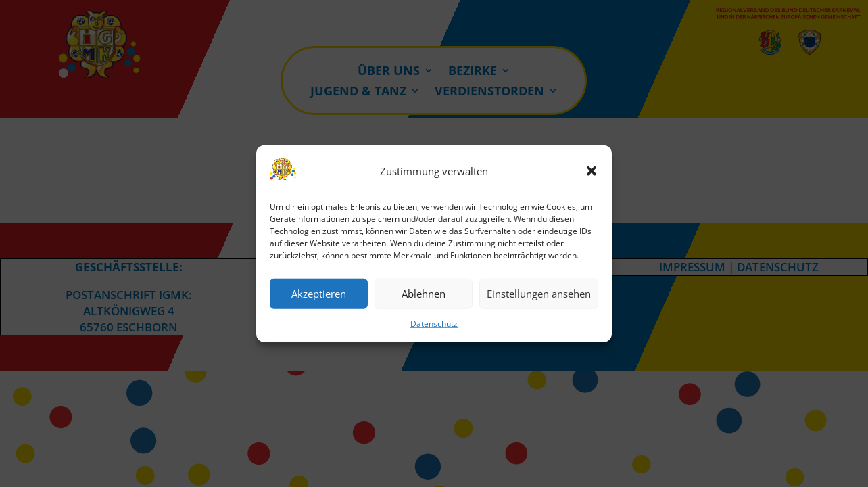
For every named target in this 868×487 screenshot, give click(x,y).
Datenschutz (434, 324)
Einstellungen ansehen (539, 294)
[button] (592, 171)
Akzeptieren (319, 294)
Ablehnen (424, 294)
